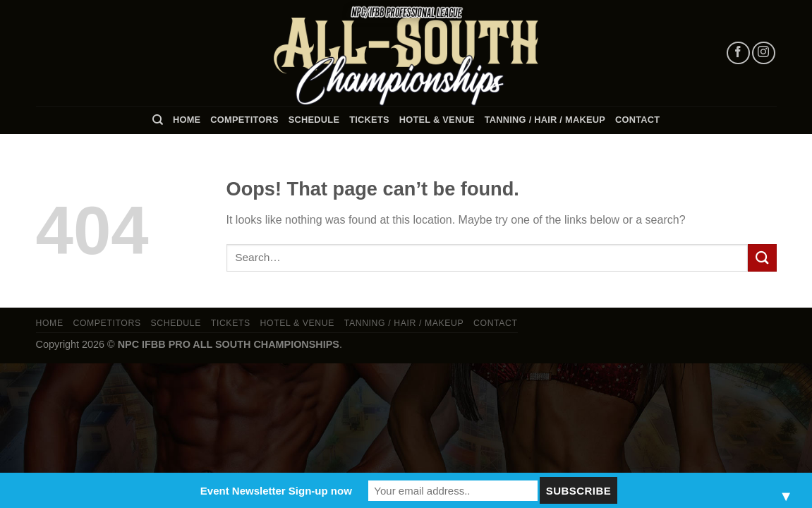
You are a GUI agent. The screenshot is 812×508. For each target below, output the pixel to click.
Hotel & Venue (437, 120)
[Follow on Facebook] (738, 53)
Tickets (369, 120)
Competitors (244, 120)
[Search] (158, 120)
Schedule (314, 120)
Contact (637, 120)
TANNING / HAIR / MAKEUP (545, 120)
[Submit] (762, 258)
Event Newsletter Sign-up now (276, 491)
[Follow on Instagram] (764, 53)
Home (187, 120)
